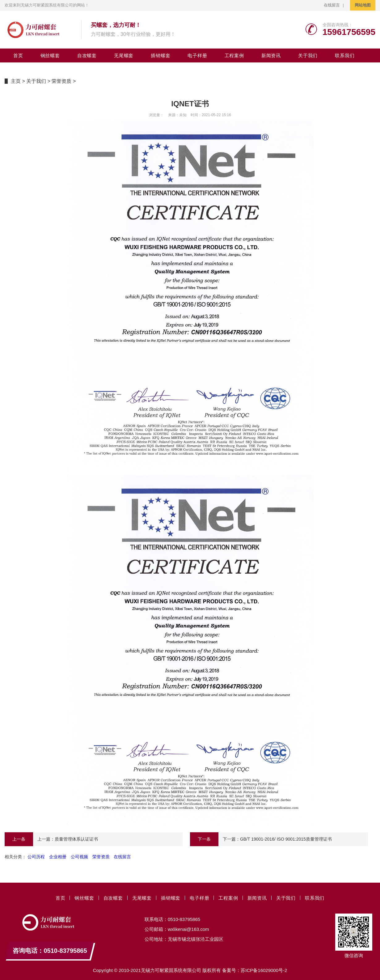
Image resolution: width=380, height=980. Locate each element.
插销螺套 (160, 55)
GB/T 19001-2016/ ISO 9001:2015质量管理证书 (286, 839)
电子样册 (197, 55)
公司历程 (36, 857)
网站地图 (363, 5)
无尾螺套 (124, 55)
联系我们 (345, 55)
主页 (16, 81)
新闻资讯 (271, 55)
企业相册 (58, 857)
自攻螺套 (87, 55)
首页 (18, 55)
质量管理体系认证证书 (76, 839)
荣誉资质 (61, 81)
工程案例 (234, 55)
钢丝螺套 (50, 55)
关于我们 (308, 55)
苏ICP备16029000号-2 (264, 970)
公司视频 (79, 857)
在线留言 (332, 5)
